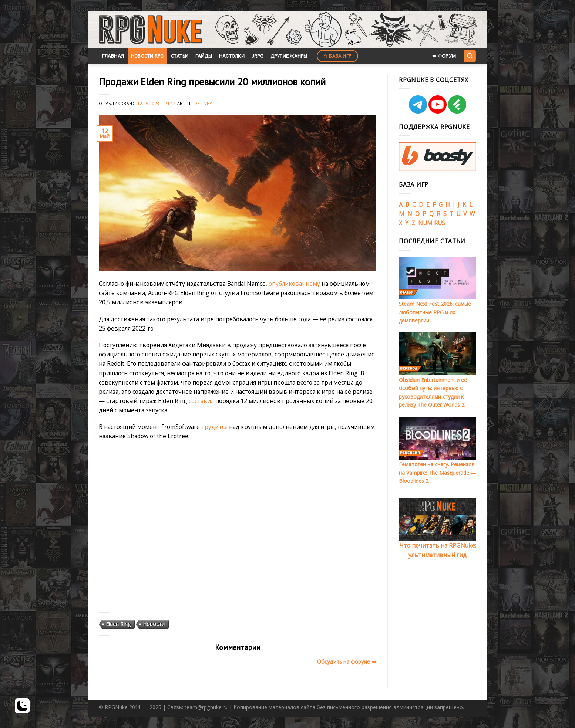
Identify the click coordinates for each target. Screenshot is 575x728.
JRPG (258, 56)
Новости (154, 624)
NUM (425, 223)
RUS (440, 223)
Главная (113, 56)
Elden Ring (118, 624)
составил (201, 401)
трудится (214, 427)
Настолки (232, 56)
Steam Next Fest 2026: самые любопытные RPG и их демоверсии (435, 312)
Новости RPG (147, 56)
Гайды (204, 56)
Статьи (180, 56)
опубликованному (294, 284)
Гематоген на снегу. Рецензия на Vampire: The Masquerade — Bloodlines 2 (438, 473)
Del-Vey (203, 103)
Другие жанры (289, 56)
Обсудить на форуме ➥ (347, 661)
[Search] (470, 56)
